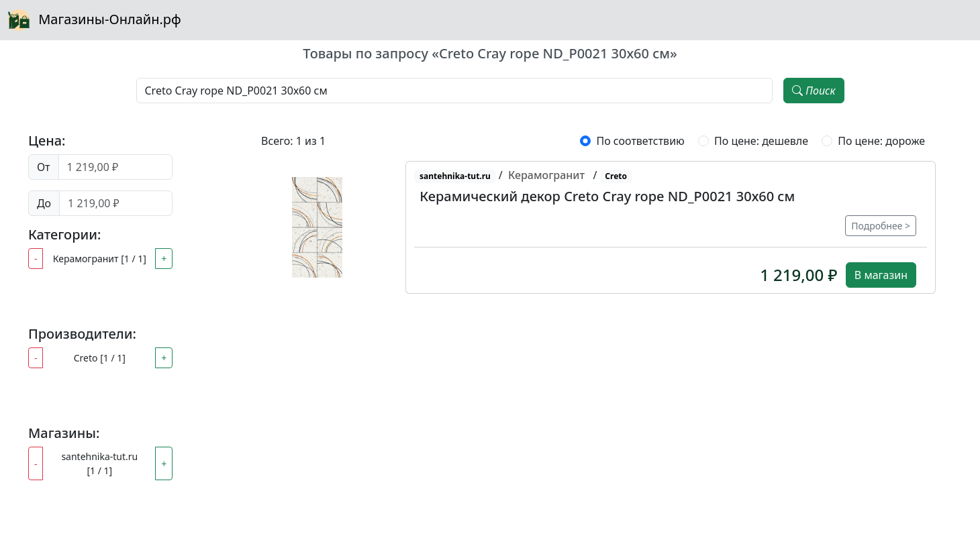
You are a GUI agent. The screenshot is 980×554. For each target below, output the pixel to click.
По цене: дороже (881, 141)
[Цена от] (116, 167)
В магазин (881, 275)
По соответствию (640, 141)
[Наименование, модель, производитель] (455, 91)
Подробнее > (881, 226)
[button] (317, 227)
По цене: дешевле (761, 141)
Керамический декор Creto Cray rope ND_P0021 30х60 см (607, 196)
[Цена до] (116, 203)
